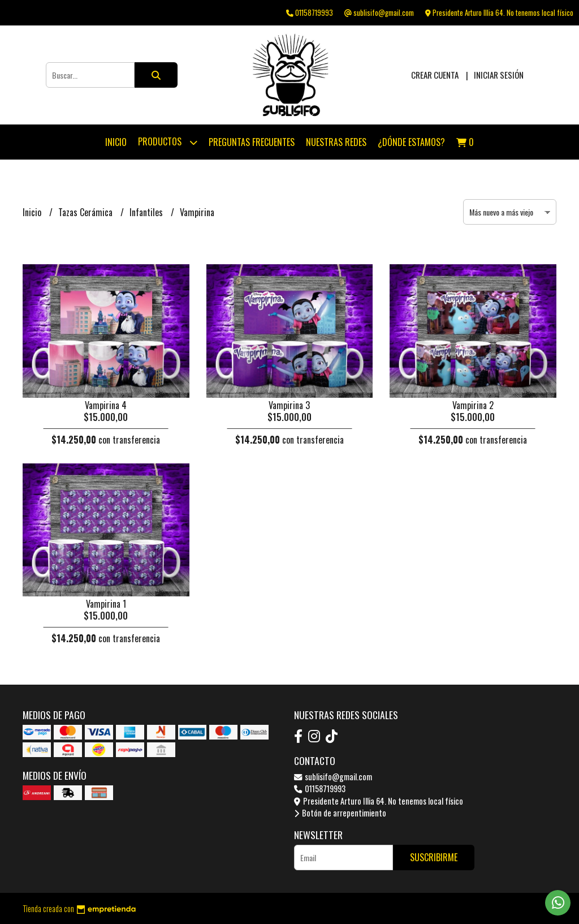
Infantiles (147, 212)
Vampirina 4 (106, 405)
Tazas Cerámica (87, 212)
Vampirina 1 (106, 604)
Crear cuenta (435, 75)
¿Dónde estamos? (411, 142)
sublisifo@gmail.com (333, 777)
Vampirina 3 (289, 405)
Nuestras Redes (336, 142)
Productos (168, 142)
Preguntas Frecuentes (252, 142)
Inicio (116, 142)
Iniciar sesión (499, 75)
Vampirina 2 (473, 405)
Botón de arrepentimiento (340, 813)
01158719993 (320, 788)
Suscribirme (434, 857)
